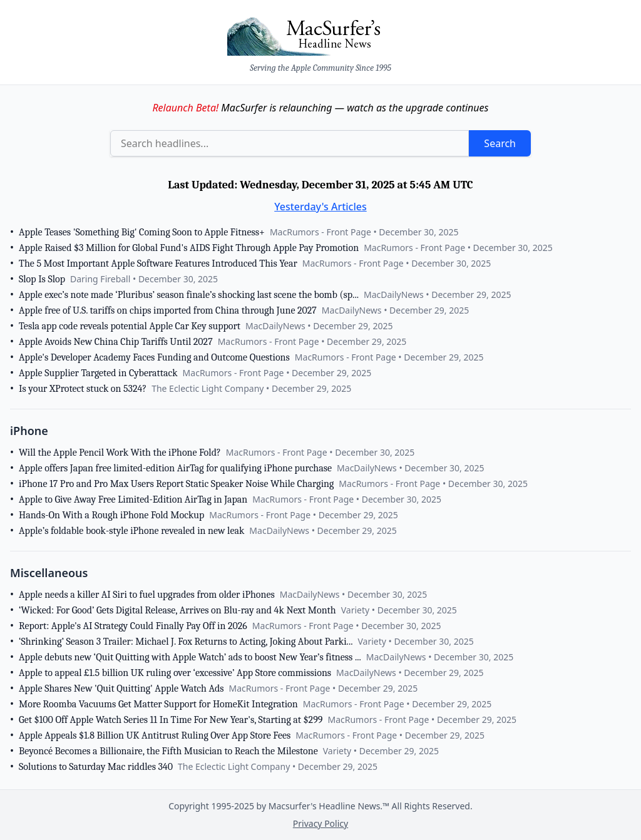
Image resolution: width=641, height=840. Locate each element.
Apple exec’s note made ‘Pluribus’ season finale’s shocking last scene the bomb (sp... (189, 295)
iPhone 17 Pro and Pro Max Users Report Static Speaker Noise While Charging (176, 484)
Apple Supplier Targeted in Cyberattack (98, 373)
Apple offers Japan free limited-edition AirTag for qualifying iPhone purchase (175, 468)
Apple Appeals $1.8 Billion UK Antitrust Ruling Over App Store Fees (155, 735)
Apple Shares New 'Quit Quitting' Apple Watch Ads (121, 689)
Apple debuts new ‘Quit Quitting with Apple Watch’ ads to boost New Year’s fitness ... (190, 657)
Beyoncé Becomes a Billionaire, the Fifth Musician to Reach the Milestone (168, 751)
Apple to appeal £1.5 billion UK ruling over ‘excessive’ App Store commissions (175, 673)
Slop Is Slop (42, 279)
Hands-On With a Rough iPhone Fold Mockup (111, 515)
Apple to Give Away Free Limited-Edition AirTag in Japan (133, 499)
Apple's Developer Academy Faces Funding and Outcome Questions (154, 357)
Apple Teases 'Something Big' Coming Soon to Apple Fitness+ (142, 232)
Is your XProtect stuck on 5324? (83, 389)
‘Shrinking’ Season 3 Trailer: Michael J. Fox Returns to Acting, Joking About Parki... (186, 642)
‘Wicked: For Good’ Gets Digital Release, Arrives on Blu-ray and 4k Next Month (177, 610)
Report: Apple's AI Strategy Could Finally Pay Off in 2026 (133, 626)
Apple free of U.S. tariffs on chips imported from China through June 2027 (168, 310)
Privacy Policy (320, 823)
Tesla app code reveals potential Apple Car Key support (130, 326)
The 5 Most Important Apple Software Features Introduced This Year (158, 264)
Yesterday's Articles (320, 207)
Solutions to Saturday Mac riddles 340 (96, 767)
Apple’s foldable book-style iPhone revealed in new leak (131, 531)
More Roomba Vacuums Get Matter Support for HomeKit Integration (158, 704)
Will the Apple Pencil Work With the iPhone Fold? (120, 453)
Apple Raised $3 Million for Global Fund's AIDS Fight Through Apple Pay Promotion (189, 248)
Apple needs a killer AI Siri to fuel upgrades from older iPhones (147, 595)
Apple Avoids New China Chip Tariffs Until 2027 (116, 342)
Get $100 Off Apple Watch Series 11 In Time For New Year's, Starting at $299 (171, 720)
